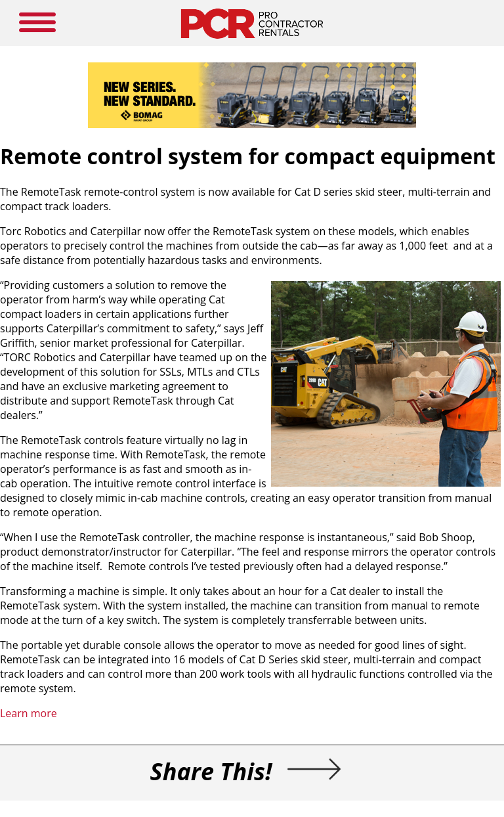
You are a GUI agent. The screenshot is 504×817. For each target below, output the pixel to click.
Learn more (29, 713)
